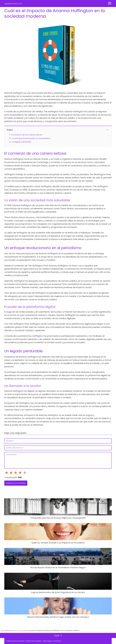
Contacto (57, 641)
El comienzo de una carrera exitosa (27, 135)
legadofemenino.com (13, 4)
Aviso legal (47, 641)
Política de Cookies (33, 641)
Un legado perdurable (22, 142)
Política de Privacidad (15, 641)
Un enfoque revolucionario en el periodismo (31, 138)
